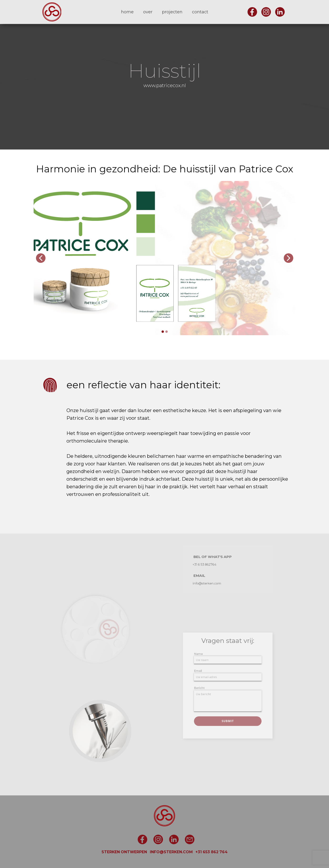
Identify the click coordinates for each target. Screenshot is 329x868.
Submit (228, 712)
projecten (172, 12)
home (127, 12)
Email (205, 675)
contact (200, 12)
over (148, 12)
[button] (41, 258)
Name (206, 662)
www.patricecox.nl (165, 85)
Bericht (206, 687)
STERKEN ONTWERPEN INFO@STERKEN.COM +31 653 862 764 (164, 852)
